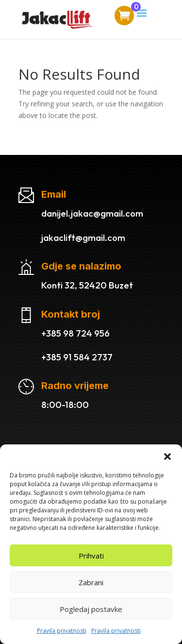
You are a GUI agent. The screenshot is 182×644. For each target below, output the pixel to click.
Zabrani (91, 582)
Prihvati (91, 556)
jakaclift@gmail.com (83, 237)
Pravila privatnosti (62, 631)
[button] (167, 457)
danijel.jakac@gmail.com (92, 213)
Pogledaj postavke (91, 609)
